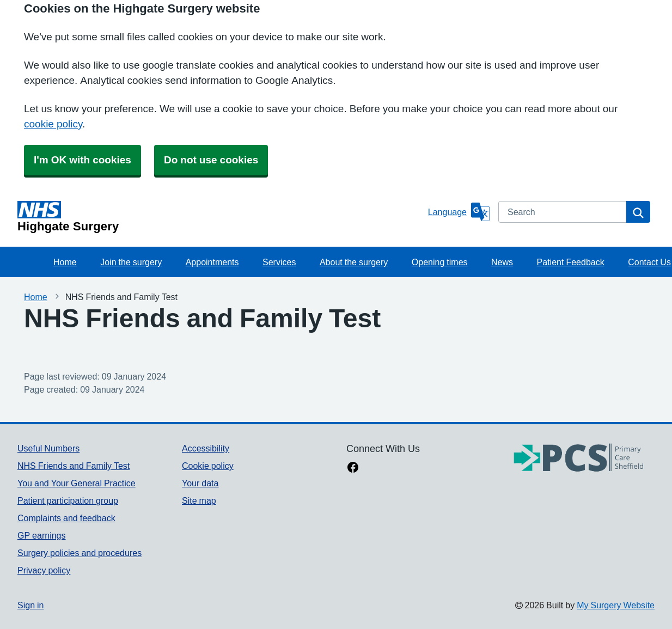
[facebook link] (353, 468)
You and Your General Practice (77, 483)
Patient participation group (68, 500)
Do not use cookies (211, 160)
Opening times (440, 262)
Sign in (30, 605)
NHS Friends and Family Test (74, 466)
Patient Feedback (571, 262)
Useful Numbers (48, 448)
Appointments (212, 262)
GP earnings (42, 535)
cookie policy (53, 124)
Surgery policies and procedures (80, 553)
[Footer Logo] (579, 458)
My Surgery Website (616, 605)
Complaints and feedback (66, 518)
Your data (200, 483)
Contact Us (649, 262)
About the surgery (354, 262)
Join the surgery (131, 262)
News (502, 262)
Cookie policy (208, 466)
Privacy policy (44, 570)
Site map (199, 500)
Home (65, 262)
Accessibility (206, 448)
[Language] (459, 212)
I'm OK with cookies (83, 160)
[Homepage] (221, 217)
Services (279, 262)
